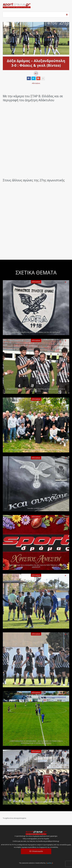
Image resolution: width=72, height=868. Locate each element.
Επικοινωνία (37, 851)
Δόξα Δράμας (36, 83)
